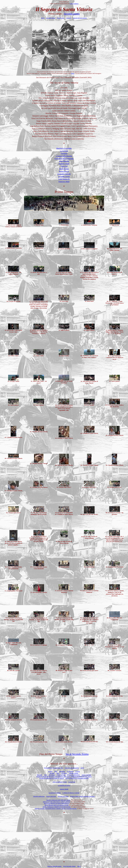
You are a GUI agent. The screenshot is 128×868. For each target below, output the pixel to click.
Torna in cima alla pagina (72, 768)
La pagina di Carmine (55, 793)
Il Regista (64, 153)
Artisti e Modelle (86, 775)
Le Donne (64, 773)
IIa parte (52, 773)
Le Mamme (70, 771)
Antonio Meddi (64, 789)
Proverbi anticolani (63, 796)
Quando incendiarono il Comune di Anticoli (52, 778)
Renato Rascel (64, 171)
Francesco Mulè (64, 182)
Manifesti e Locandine (64, 148)
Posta (73, 73)
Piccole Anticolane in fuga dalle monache (77, 778)
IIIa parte (40, 775)
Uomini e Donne (74, 773)
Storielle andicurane (39, 796)
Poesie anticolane (51, 796)
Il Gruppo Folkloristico (73, 775)
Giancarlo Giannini (64, 174)
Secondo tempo (72, 14)
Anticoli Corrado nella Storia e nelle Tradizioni (56, 802)
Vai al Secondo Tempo (77, 754)
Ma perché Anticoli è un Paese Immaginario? (57, 803)
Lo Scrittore (64, 151)
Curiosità (69, 18)
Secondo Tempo (51, 18)
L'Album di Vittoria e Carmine (71, 793)
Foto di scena (61, 18)
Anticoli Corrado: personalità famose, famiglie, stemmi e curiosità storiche (56, 809)
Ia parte (50, 771)
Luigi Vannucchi (64, 179)
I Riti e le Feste (61, 775)
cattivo (57, 805)
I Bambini (62, 771)
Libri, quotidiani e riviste (60, 782)
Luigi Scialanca (74, 4)
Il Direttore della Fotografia (64, 159)
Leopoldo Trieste (64, 176)
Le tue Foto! (72, 782)
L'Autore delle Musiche (64, 156)
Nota (56, 771)
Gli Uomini (52, 775)
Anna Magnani (64, 161)
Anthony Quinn (64, 164)
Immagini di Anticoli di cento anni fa (64, 777)
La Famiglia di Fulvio (64, 785)
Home (43, 18)
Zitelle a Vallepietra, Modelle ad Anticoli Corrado (57, 807)
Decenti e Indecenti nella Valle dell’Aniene (58, 800)
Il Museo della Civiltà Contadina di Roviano (82, 796)
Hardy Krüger (64, 169)
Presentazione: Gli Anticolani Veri (54, 768)
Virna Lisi (64, 166)
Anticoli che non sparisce (80, 18)
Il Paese (78, 771)
